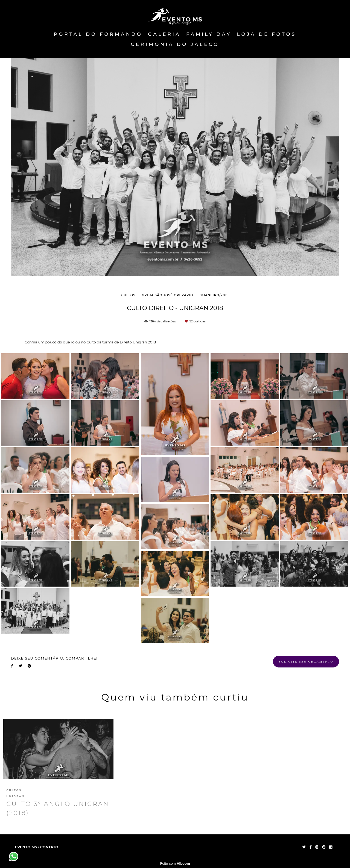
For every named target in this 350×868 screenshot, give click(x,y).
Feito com (175, 863)
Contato (49, 847)
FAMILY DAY (209, 34)
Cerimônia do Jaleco (175, 44)
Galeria (164, 34)
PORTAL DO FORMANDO (98, 34)
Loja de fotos (267, 34)
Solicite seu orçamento (306, 661)
